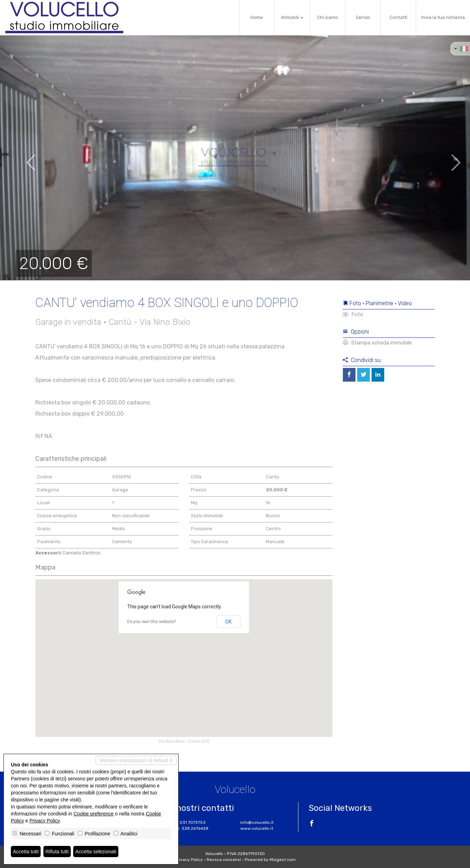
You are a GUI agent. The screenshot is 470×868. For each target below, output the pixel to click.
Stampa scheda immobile (377, 343)
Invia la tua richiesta (443, 17)
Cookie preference (94, 814)
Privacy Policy (189, 860)
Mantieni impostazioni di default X (136, 760)
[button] (23, 158)
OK (228, 622)
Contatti (398, 17)
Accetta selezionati (96, 852)
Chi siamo (327, 17)
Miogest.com (283, 860)
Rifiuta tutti (57, 852)
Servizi (363, 17)
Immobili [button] (292, 17)
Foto (353, 314)
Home (257, 17)
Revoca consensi (224, 860)
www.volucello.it (257, 828)
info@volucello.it (257, 822)
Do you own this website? (151, 622)
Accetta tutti (26, 852)
